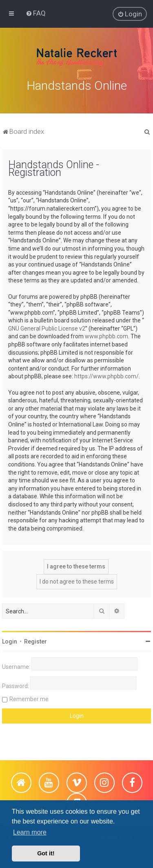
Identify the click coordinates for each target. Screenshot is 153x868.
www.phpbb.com (106, 335)
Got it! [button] (46, 853)
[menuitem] (36, 13)
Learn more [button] (30, 832)
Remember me (29, 698)
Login (10, 641)
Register (35, 641)
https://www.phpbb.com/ (106, 375)
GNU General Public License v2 (47, 327)
